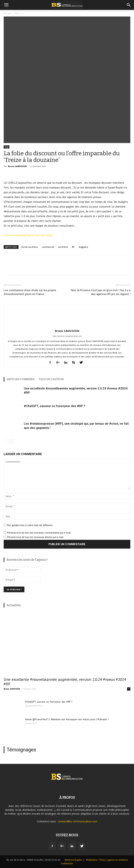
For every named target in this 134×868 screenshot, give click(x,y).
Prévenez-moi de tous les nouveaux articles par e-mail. (36, 537)
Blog (7, 147)
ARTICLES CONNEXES (21, 379)
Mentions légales (73, 860)
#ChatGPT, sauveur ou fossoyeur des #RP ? (55, 406)
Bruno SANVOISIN (17, 166)
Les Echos (63, 247)
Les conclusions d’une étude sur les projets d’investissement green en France (30, 292)
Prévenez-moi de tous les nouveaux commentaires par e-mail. (39, 533)
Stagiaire (83, 247)
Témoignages (21, 750)
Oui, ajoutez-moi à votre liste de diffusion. (28, 525)
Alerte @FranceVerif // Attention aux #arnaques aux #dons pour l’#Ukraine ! (67, 719)
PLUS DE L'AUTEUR (51, 379)
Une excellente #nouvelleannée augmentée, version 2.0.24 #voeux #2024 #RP (65, 682)
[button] (129, 5)
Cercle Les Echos (29, 247)
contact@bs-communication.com (78, 821)
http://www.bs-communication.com (67, 336)
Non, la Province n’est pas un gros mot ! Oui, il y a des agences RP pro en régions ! (101, 292)
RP (73, 247)
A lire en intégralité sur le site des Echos (28, 235)
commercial (48, 247)
